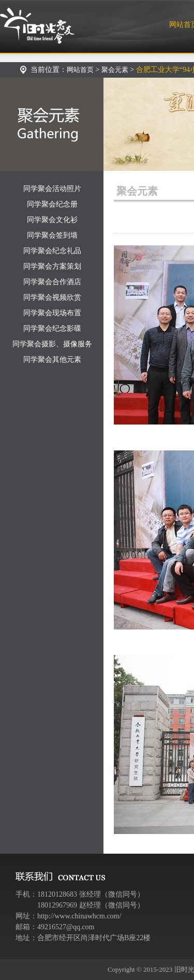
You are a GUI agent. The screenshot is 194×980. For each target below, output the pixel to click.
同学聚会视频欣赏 (52, 297)
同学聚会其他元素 (52, 360)
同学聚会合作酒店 (52, 282)
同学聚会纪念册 (52, 204)
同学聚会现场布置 (52, 313)
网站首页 (80, 70)
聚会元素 (115, 70)
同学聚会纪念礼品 (52, 251)
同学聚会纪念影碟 (52, 328)
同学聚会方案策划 (52, 266)
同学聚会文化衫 (52, 220)
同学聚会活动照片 (52, 189)
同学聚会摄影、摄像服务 (52, 344)
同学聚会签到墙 (52, 235)
